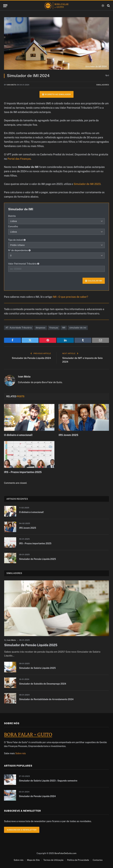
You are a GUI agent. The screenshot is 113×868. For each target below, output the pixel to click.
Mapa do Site (33, 860)
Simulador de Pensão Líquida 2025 (37, 559)
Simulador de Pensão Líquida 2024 (31, 358)
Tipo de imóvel (17, 240)
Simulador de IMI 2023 (87, 184)
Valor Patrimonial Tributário (24, 264)
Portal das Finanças (19, 159)
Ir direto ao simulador (56, 94)
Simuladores (103, 85)
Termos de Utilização (53, 860)
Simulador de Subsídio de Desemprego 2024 (43, 684)
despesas (41, 328)
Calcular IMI (94, 281)
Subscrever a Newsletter (22, 830)
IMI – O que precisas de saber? (70, 297)
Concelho (13, 226)
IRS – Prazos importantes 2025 (23, 472)
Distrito (12, 216)
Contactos (98, 860)
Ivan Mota (11, 85)
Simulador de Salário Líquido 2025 (37, 668)
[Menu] (5, 6)
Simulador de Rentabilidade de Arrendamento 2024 (46, 699)
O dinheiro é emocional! (18, 435)
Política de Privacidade (78, 860)
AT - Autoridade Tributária (19, 328)
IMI (64, 328)
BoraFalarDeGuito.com (65, 853)
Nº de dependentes (19, 250)
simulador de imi (78, 328)
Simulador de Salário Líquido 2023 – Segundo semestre (48, 781)
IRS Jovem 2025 (68, 435)
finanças (54, 328)
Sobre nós (20, 753)
